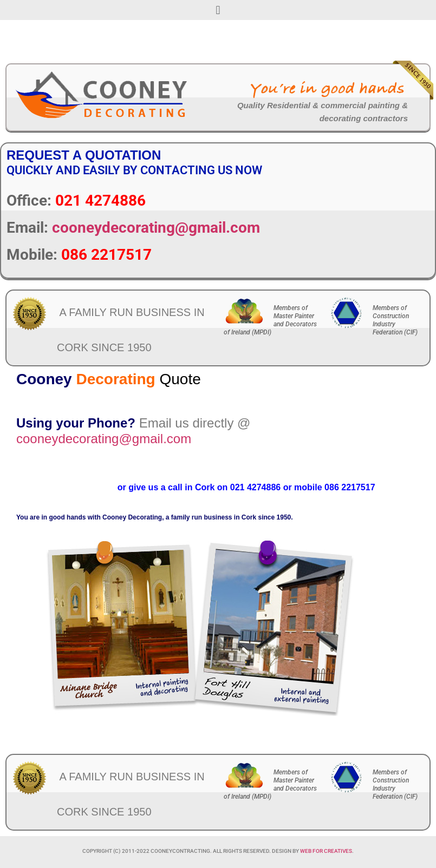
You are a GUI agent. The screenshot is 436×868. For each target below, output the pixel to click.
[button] (218, 10)
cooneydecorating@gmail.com (156, 228)
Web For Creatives (326, 851)
